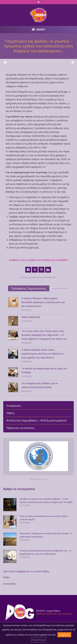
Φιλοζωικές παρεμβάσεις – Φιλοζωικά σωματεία (36, 420)
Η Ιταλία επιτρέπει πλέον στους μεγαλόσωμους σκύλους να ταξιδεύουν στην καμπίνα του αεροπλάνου (42, 354)
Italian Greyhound (31, 317)
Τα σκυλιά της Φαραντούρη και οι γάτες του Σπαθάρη (44, 370)
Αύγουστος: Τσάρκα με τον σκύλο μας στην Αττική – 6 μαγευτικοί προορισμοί (46, 535)
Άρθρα (6, 577)
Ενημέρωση (14, 406)
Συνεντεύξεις (10, 584)
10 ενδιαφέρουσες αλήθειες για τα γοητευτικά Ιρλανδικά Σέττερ (40, 385)
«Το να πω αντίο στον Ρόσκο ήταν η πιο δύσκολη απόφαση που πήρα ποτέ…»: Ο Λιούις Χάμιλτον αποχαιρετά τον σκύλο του (44, 335)
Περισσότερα (39, 640)
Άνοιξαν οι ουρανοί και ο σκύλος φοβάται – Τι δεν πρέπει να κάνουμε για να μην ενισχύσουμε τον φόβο (46, 500)
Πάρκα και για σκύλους (21, 428)
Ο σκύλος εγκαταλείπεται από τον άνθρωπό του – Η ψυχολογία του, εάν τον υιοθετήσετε (45, 552)
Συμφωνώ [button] (64, 635)
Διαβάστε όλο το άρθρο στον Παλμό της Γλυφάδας (38, 260)
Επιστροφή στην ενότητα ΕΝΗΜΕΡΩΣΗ (39, 277)
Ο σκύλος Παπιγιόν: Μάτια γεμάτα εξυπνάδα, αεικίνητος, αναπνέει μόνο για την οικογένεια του (43, 302)
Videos (11, 413)
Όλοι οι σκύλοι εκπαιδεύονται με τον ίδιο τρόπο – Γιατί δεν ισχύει (44, 518)
